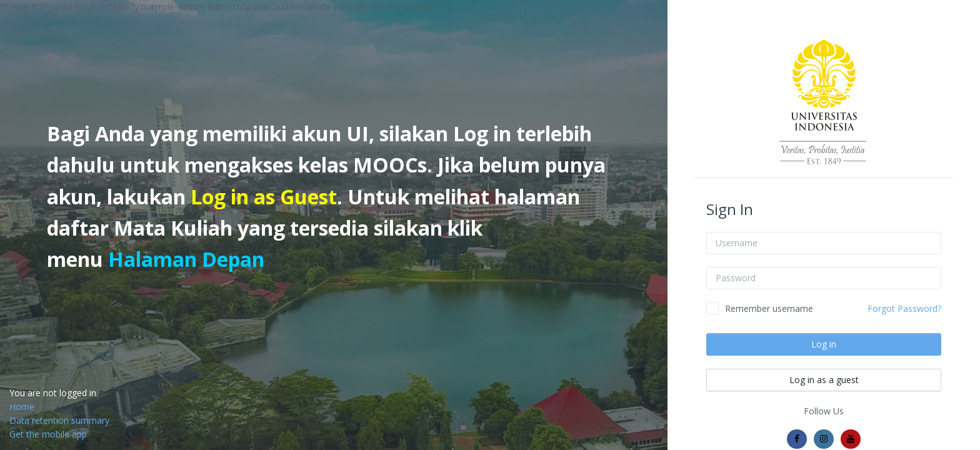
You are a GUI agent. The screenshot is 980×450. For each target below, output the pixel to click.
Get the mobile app (48, 434)
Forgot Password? (904, 308)
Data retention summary (59, 420)
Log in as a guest (824, 380)
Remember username (769, 308)
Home (22, 407)
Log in (824, 344)
